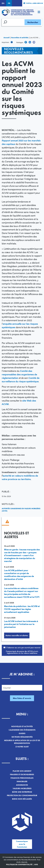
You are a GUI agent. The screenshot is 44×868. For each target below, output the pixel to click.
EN (3, 3)
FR (9, 3)
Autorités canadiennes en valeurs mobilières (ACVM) (21, 510)
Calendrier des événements (22, 730)
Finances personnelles (22, 778)
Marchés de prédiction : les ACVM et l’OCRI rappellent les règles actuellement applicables (22, 609)
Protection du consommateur (22, 795)
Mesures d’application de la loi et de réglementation (22, 742)
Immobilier (22, 781)
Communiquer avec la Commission (22, 844)
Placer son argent (22, 771)
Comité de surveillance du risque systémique (21, 380)
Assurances (22, 785)
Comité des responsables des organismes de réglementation (19, 374)
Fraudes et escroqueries (22, 774)
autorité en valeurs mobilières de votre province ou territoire (20, 477)
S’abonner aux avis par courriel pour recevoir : (22, 650)
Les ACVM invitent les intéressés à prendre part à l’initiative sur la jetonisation (21, 624)
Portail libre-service (34, 3)
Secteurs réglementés (22, 737)
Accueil (7, 37)
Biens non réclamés (22, 799)
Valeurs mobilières (22, 788)
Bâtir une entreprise (22, 792)
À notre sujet (22, 747)
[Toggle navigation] (39, 12)
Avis (36, 864)
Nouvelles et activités (20, 37)
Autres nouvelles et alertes (17, 635)
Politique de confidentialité (19, 864)
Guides (22, 733)
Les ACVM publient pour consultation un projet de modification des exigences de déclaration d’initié (19, 575)
